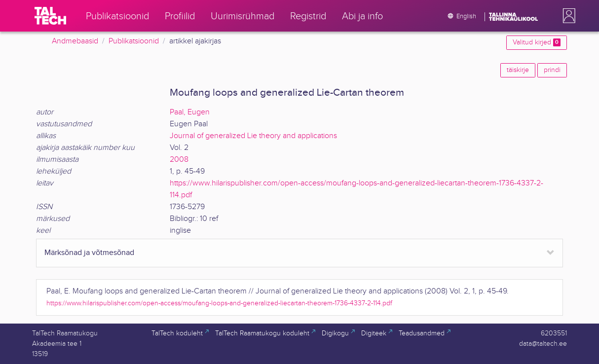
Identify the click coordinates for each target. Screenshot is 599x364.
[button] (567, 16)
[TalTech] (50, 16)
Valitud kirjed (537, 42)
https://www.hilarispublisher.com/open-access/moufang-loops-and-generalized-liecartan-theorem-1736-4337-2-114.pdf (219, 303)
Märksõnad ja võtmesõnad (89, 253)
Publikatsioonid (134, 41)
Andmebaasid (75, 41)
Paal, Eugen (190, 112)
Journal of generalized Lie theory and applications (253, 136)
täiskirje (518, 70)
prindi (552, 70)
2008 (179, 160)
